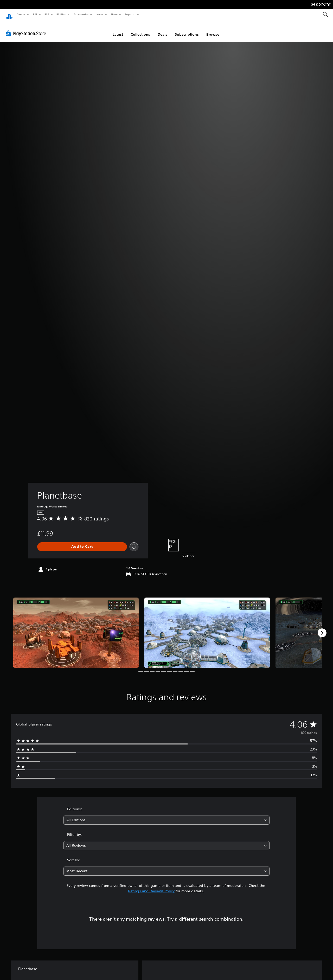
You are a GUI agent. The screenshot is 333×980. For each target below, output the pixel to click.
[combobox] (167, 815)
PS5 (35, 14)
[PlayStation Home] (9, 15)
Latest (118, 29)
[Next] (322, 628)
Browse (213, 29)
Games (21, 14)
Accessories (81, 14)
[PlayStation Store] (27, 28)
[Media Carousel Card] (76, 628)
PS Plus (61, 14)
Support (130, 14)
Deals (162, 29)
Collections (140, 29)
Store (114, 14)
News (100, 14)
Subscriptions (187, 29)
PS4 (47, 14)
